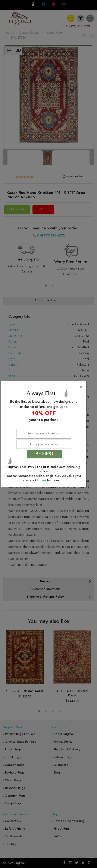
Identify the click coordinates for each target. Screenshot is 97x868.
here (43, 480)
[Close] (45, 387)
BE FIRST (45, 454)
